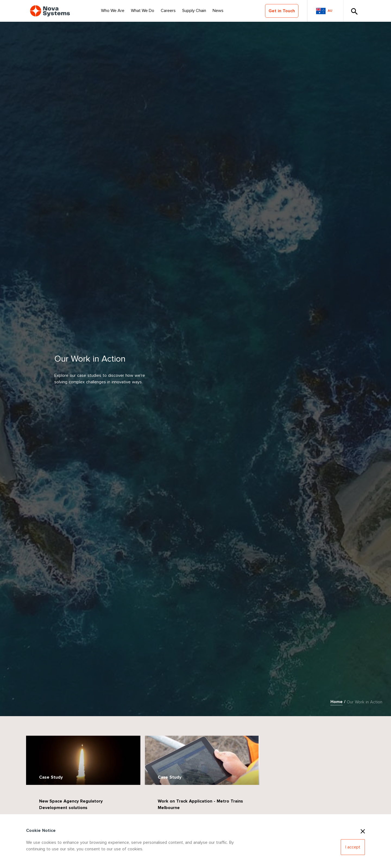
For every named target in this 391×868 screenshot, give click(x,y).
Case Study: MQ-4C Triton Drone (302, 799)
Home (337, 702)
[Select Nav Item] (113, 11)
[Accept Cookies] (353, 847)
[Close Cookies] (363, 831)
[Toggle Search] (354, 11)
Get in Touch (282, 11)
